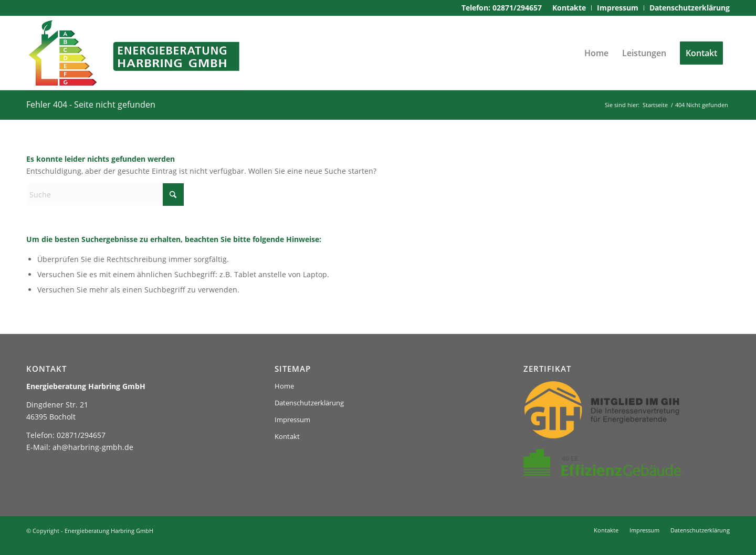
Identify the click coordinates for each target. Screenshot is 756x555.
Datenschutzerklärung (309, 403)
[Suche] (105, 195)
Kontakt (287, 436)
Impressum (292, 420)
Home (284, 386)
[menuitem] (569, 8)
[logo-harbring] (135, 53)
